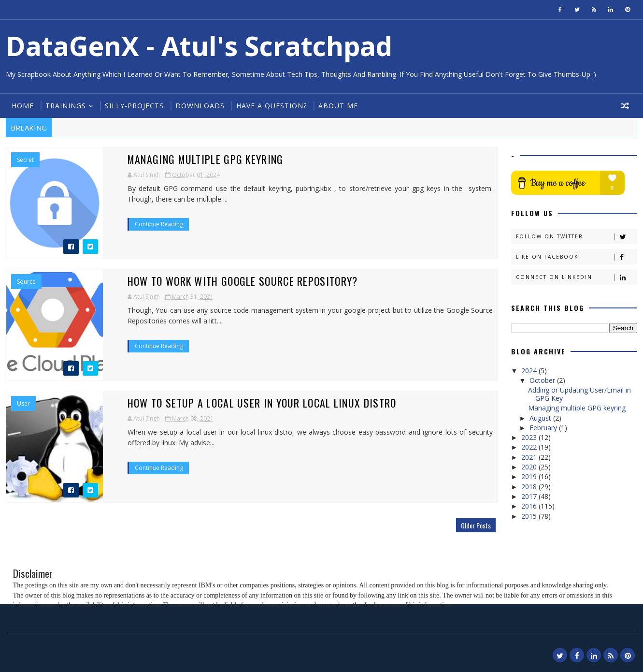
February (544, 428)
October (543, 380)
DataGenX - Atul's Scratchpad (199, 46)
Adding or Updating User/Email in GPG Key (579, 394)
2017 (530, 496)
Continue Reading (159, 224)
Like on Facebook (576, 257)
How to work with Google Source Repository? (243, 281)
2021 (530, 457)
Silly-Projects (134, 106)
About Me (338, 106)
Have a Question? (271, 106)
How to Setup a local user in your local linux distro (262, 403)
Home (23, 106)
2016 (530, 506)
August (541, 418)
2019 (530, 476)
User (23, 404)
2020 (530, 467)
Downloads (200, 106)
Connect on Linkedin (576, 277)
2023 (530, 437)
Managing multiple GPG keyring (206, 159)
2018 (530, 487)
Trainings (66, 106)
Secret (25, 160)
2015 (530, 516)
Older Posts (476, 525)
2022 (530, 447)
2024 (530, 371)
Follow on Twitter (576, 237)
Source (26, 282)
